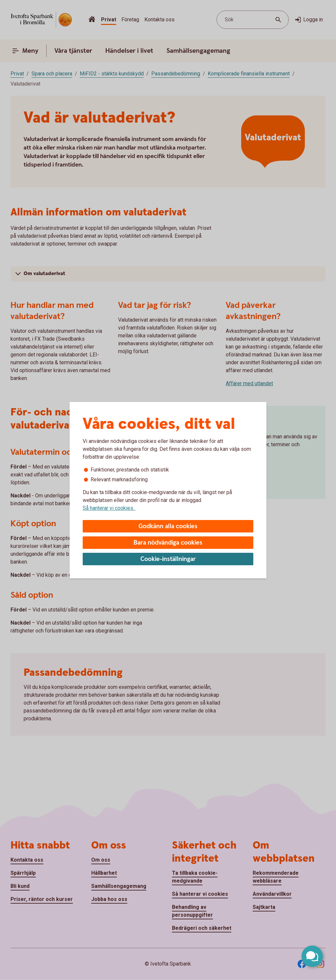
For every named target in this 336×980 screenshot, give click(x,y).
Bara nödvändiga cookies (168, 543)
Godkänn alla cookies (168, 526)
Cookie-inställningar (168, 559)
